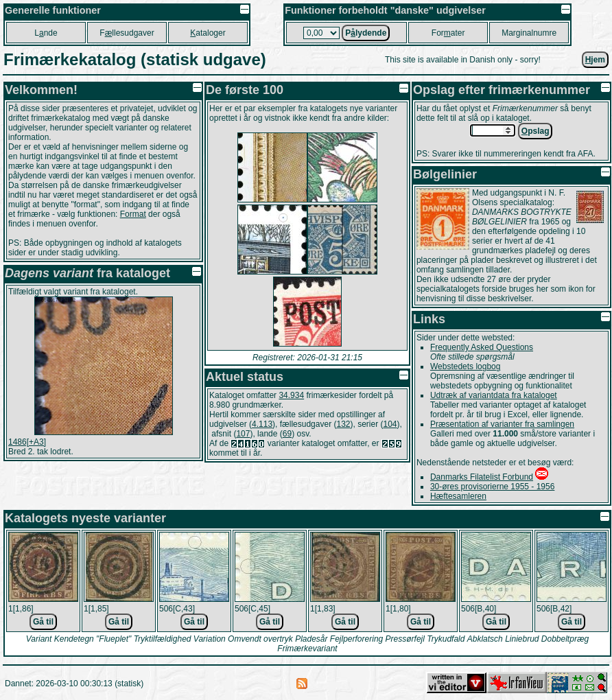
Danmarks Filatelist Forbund (482, 477)
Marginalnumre (529, 33)
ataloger (208, 33)
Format (133, 214)
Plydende (366, 33)
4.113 (262, 424)
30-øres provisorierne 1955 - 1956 (492, 487)
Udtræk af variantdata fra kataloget (494, 395)
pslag (535, 131)
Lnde (46, 33)
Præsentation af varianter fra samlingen (502, 424)
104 (390, 424)
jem (595, 60)
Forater (448, 33)
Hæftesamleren (458, 496)
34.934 (291, 395)
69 (287, 434)
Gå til (43, 622)
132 (343, 424)
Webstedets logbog (466, 366)
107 (243, 434)
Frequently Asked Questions (482, 347)
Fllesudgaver (127, 33)
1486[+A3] (27, 442)
